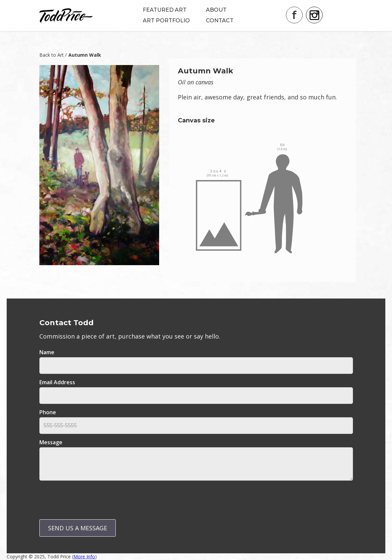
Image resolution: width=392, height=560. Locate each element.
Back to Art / (53, 55)
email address (57, 382)
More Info (84, 556)
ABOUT (216, 10)
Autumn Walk (85, 55)
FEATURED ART (165, 10)
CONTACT (220, 21)
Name (47, 352)
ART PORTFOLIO (166, 21)
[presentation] (90, 499)
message (51, 442)
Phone (48, 412)
